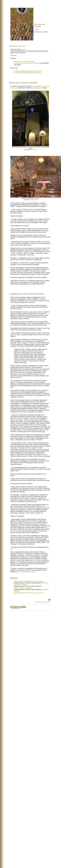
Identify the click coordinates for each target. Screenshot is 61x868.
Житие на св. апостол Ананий (24, 61)
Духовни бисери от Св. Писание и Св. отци (29, 593)
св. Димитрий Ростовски (27, 572)
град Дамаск (37, 88)
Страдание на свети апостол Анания (27, 63)
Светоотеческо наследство (23, 588)
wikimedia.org (33, 200)
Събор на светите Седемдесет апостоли (28, 71)
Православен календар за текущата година (29, 581)
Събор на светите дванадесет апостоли (28, 73)
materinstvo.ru (33, 150)
